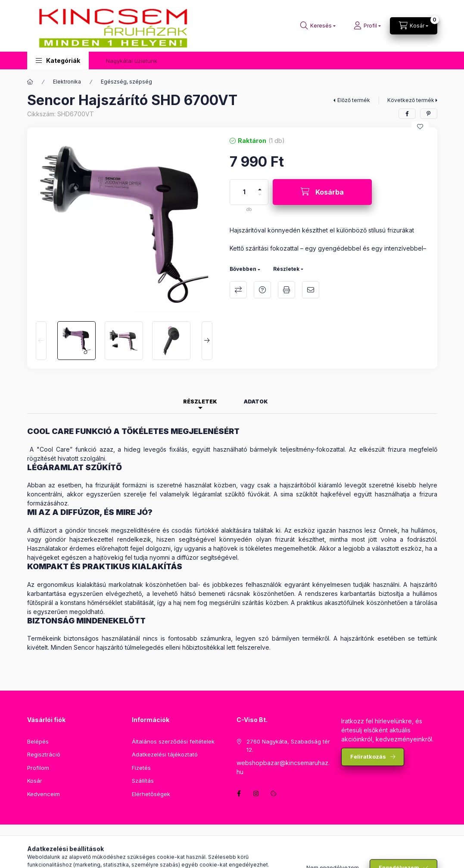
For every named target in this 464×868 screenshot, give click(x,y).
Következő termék (411, 100)
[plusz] (260, 186)
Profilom (38, 768)
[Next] (207, 341)
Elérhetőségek (151, 794)
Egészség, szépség (126, 82)
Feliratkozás (368, 756)
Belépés (38, 741)
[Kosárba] (322, 192)
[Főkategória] (30, 82)
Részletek (286, 269)
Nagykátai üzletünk (132, 61)
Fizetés (141, 768)
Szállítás (143, 781)
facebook (239, 794)
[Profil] (367, 26)
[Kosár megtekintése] (414, 26)
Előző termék (354, 100)
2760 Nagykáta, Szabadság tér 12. (288, 746)
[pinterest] (429, 114)
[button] (58, 60)
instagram (256, 794)
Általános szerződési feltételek (173, 741)
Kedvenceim (44, 794)
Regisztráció (44, 754)
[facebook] (407, 114)
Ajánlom (311, 290)
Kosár (35, 781)
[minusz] (260, 198)
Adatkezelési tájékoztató (165, 754)
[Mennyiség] (244, 192)
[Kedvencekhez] (420, 127)
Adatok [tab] (256, 401)
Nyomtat (286, 290)
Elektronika (67, 82)
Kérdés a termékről (262, 290)
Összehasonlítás (238, 290)
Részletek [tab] (200, 401)
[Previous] (41, 341)
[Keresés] (318, 26)
